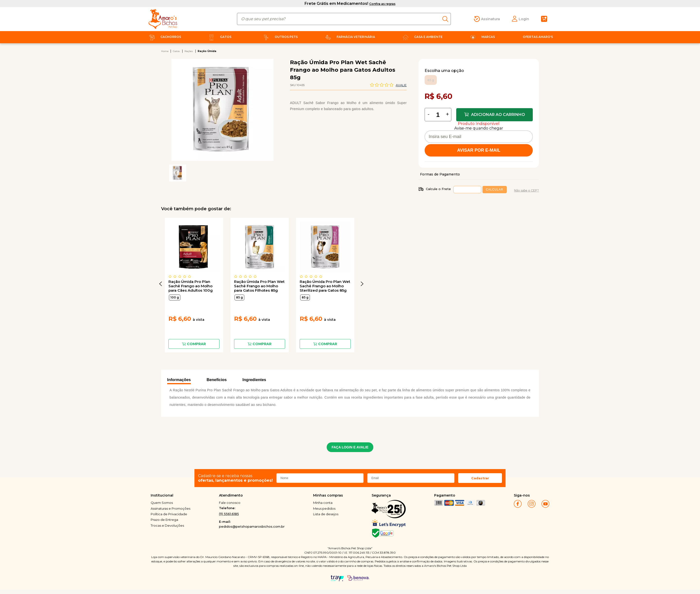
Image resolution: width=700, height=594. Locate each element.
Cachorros (164, 37)
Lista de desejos (326, 514)
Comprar (196, 344)
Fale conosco (230, 503)
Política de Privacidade (169, 514)
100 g (175, 297)
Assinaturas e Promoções (171, 508)
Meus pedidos (324, 508)
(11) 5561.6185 (229, 514)
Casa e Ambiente (422, 37)
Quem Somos (162, 503)
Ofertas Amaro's (538, 37)
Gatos (219, 37)
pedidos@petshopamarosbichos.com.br (252, 526)
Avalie (401, 85)
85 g (239, 297)
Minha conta (323, 503)
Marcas (481, 37)
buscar (447, 19)
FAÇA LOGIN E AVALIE (350, 447)
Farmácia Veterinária (349, 37)
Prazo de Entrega (164, 520)
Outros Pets (280, 37)
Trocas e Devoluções (167, 525)
